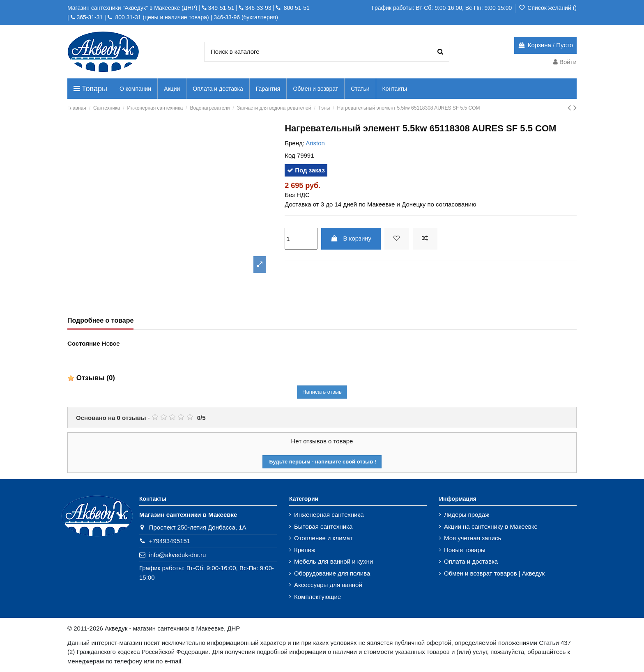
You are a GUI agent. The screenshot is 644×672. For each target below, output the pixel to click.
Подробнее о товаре (100, 320)
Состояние (84, 343)
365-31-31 (90, 17)
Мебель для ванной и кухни (333, 561)
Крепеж (305, 550)
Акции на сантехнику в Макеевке (491, 526)
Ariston (315, 143)
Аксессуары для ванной (328, 585)
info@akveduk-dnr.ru (178, 555)
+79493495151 (170, 541)
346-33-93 (258, 8)
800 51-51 (296, 8)
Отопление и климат (323, 538)
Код (290, 155)
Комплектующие (317, 597)
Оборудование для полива (332, 573)
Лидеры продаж (467, 515)
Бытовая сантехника (323, 526)
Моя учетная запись (473, 538)
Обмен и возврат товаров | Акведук (494, 573)
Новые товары (465, 550)
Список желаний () (547, 8)
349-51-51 (221, 8)
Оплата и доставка (471, 561)
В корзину (351, 238)
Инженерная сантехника (329, 515)
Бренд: (294, 143)
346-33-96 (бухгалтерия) (246, 17)
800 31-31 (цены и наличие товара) (161, 17)
